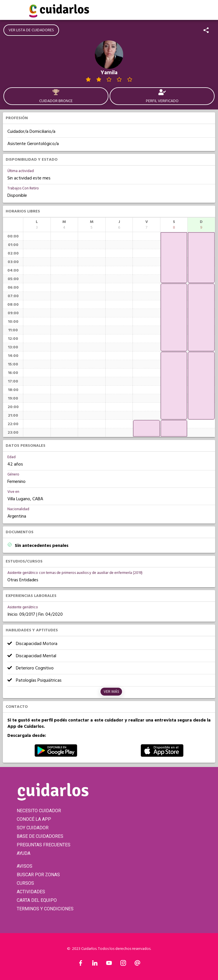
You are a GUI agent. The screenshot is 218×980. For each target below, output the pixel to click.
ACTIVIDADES (31, 892)
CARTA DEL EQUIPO (37, 900)
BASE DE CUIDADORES (40, 836)
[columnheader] (37, 225)
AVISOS (25, 866)
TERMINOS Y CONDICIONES (45, 909)
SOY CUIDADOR (33, 828)
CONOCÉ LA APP (34, 819)
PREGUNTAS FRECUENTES (44, 845)
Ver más (111, 692)
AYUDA (24, 853)
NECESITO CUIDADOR (39, 811)
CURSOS (25, 883)
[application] (146, 428)
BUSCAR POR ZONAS (38, 875)
